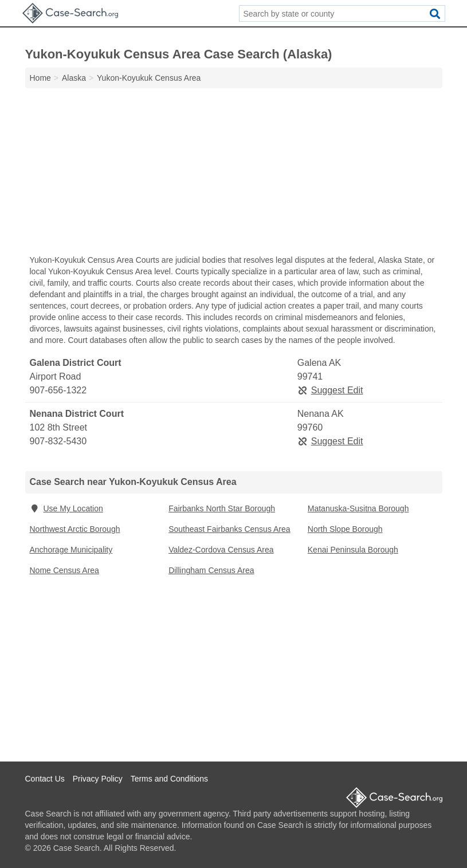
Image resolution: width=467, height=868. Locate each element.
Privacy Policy (98, 779)
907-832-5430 (58, 441)
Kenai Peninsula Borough (353, 550)
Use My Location (66, 508)
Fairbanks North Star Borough (222, 508)
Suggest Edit (330, 390)
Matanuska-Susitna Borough (358, 508)
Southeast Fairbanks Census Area (229, 529)
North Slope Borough (345, 529)
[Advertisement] (234, 174)
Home (40, 78)
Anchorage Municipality (71, 550)
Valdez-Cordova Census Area (221, 550)
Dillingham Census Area (211, 570)
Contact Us (45, 779)
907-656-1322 (58, 390)
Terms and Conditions (169, 779)
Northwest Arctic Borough (75, 529)
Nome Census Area (64, 570)
